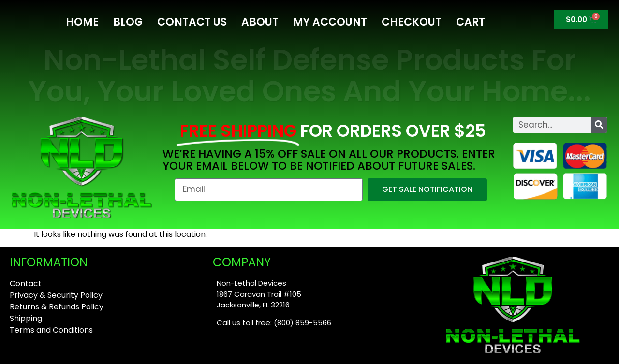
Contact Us (192, 22)
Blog (128, 22)
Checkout (412, 22)
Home (82, 22)
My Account (330, 22)
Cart (471, 22)
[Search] (599, 125)
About (260, 22)
